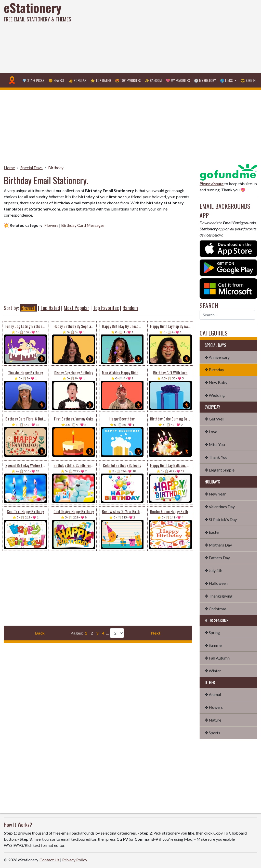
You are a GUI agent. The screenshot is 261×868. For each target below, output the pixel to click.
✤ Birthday (214, 370)
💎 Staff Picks (33, 80)
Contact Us (49, 860)
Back (40, 633)
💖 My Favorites (178, 80)
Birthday (56, 168)
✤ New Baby (216, 382)
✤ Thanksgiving (219, 596)
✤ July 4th (213, 570)
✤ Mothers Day (218, 545)
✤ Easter (212, 532)
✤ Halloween (216, 583)
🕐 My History (205, 80)
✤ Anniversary (217, 357)
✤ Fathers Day (217, 558)
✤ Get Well (214, 419)
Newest (28, 308)
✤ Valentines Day (220, 507)
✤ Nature (213, 720)
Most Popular (76, 308)
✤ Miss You (215, 444)
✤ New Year (215, 494)
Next (156, 633)
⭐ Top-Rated (101, 80)
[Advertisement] (176, 36)
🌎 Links (227, 80)
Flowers (51, 225)
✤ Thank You (216, 457)
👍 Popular (77, 80)
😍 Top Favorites (128, 80)
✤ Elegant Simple (220, 470)
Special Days (31, 168)
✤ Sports (212, 733)
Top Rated (50, 308)
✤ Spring (212, 632)
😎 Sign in (248, 80)
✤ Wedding (215, 395)
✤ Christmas (216, 609)
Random (130, 308)
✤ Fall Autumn (217, 658)
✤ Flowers (214, 707)
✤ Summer (214, 645)
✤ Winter (213, 671)
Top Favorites (106, 308)
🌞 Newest (56, 80)
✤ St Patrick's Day (221, 519)
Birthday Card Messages (83, 225)
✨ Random (153, 80)
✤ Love (211, 432)
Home (9, 168)
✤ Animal (213, 694)
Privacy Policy (75, 860)
